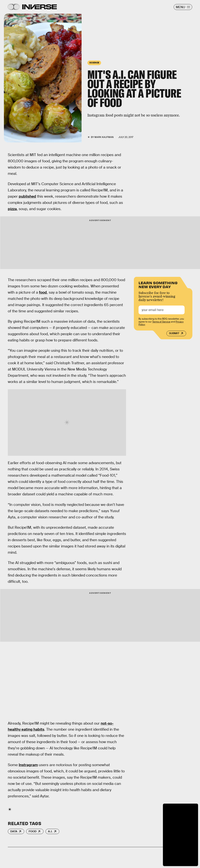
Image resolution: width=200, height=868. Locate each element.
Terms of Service (161, 322)
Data (14, 831)
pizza (12, 209)
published (27, 196)
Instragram (28, 765)
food (43, 292)
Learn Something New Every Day (158, 284)
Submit (174, 333)
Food (33, 831)
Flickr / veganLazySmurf (17, 140)
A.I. (50, 831)
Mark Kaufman (104, 137)
